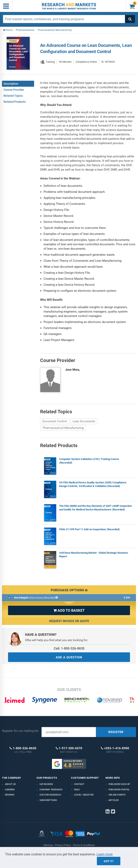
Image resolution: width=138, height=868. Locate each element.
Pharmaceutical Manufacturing (63, 428)
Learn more (105, 854)
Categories (46, 784)
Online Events (117, 795)
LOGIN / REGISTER (84, 795)
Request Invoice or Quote (69, 621)
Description (11, 84)
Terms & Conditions (84, 845)
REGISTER (116, 732)
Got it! (109, 861)
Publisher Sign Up (119, 784)
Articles (114, 800)
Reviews (10, 795)
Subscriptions (48, 800)
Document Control (55, 421)
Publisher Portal (119, 790)
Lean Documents (84, 421)
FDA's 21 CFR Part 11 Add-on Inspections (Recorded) (89, 529)
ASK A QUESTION (69, 657)
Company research (51, 790)
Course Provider (14, 90)
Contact (79, 784)
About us (11, 784)
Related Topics (13, 96)
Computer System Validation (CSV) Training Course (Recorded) (89, 461)
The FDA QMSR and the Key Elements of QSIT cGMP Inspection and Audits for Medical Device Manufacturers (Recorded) (95, 508)
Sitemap (48, 845)
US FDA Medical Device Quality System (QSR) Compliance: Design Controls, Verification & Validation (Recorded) (93, 484)
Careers (10, 790)
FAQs (77, 790)
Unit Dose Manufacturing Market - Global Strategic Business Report (94, 555)
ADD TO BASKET (69, 610)
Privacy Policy (63, 845)
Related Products (15, 102)
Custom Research (50, 795)
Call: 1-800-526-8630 (69, 648)
